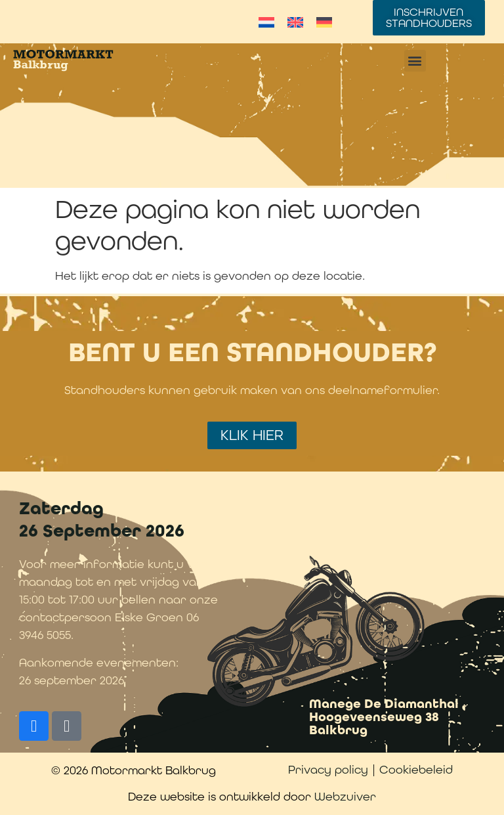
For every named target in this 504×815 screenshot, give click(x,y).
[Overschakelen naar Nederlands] (266, 22)
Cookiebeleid (416, 769)
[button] (415, 61)
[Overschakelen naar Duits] (324, 22)
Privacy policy (328, 769)
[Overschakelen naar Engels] (295, 22)
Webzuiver (345, 796)
